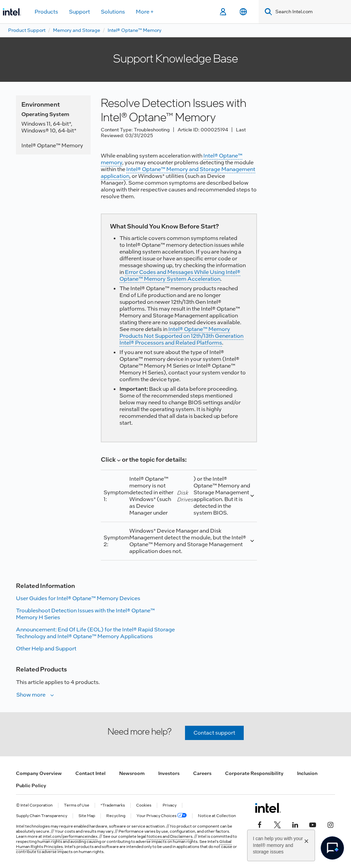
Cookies (144, 805)
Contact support (214, 733)
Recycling (116, 816)
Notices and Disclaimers (170, 836)
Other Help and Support (46, 649)
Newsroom (132, 773)
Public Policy (31, 786)
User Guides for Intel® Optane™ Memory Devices (78, 598)
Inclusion (307, 773)
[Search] (267, 12)
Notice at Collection (217, 816)
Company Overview (39, 773)
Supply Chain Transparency (42, 816)
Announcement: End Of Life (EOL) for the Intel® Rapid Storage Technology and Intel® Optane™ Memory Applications (95, 633)
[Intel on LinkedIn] (295, 824)
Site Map (87, 816)
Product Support (27, 30)
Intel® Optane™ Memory (135, 30)
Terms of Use (77, 805)
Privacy (170, 805)
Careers (202, 773)
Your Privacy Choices (162, 816)
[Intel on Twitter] (277, 824)
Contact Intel (90, 773)
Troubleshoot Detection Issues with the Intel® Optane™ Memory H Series (85, 614)
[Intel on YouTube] (313, 824)
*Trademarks (113, 805)
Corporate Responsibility (254, 773)
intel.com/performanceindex (70, 836)
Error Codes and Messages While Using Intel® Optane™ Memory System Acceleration (180, 275)
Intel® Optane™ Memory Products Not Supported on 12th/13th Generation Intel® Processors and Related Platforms (181, 336)
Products (46, 12)
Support (79, 12)
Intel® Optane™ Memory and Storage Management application (178, 173)
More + (145, 12)
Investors (169, 773)
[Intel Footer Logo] (268, 808)
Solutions (113, 12)
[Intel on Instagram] (330, 824)
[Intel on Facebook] (260, 824)
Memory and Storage (77, 30)
